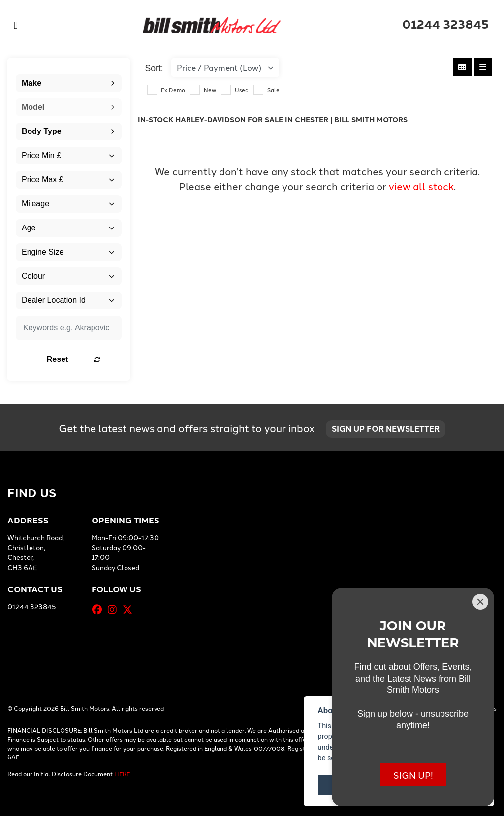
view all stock (421, 186)
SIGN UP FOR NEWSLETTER (387, 430)
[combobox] (69, 83)
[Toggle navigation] (16, 25)
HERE (122, 773)
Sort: (154, 68)
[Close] (480, 602)
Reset (83, 359)
